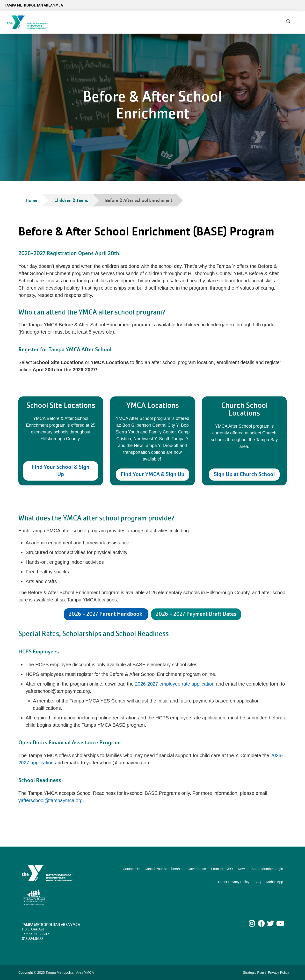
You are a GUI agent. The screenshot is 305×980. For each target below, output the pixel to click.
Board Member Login (267, 869)
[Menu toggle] (298, 21)
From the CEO (222, 869)
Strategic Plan (253, 973)
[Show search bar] (288, 22)
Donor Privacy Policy (234, 882)
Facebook (261, 924)
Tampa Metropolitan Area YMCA (34, 5)
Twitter (270, 924)
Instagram (255, 924)
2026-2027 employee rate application (175, 684)
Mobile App (275, 882)
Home (32, 200)
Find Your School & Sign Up (61, 471)
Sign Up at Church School (244, 474)
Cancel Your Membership (163, 869)
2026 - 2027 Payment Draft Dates (196, 614)
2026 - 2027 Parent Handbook (106, 614)
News (242, 869)
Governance (197, 869)
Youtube (280, 924)
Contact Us (131, 869)
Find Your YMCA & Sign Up (153, 474)
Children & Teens (71, 200)
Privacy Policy (279, 973)
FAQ (258, 882)
